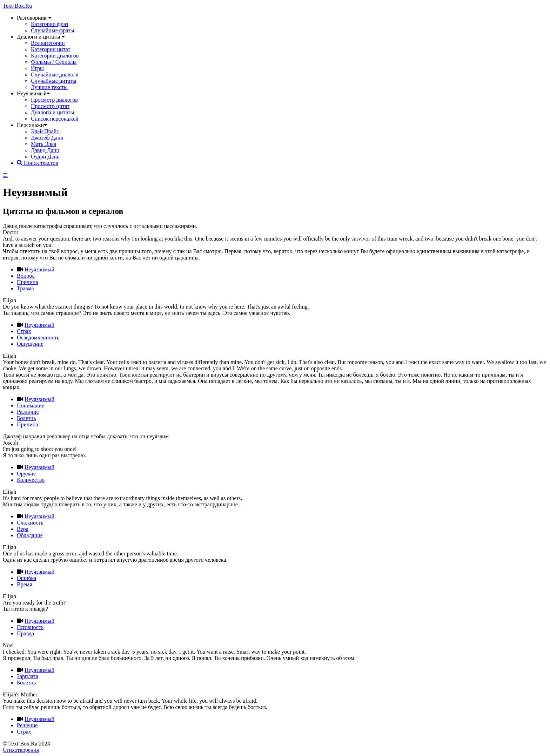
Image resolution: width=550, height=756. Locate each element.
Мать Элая (43, 144)
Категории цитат (51, 49)
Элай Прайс (45, 131)
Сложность (30, 523)
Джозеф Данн (47, 138)
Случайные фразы (52, 30)
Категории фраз (49, 24)
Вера (23, 529)
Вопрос (26, 276)
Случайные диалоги (55, 75)
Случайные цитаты (54, 81)
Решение (27, 725)
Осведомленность (38, 337)
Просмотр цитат (50, 106)
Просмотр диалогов (54, 100)
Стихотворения (21, 750)
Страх (24, 331)
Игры (37, 68)
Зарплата (28, 676)
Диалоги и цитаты (52, 112)
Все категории (48, 43)
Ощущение (30, 344)
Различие (28, 412)
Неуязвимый (39, 269)
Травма (25, 288)
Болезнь (26, 418)
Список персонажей (55, 119)
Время (24, 584)
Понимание (31, 406)
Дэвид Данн (45, 150)
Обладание (30, 535)
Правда (25, 633)
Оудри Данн (45, 157)
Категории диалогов (55, 56)
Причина (27, 282)
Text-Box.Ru (17, 6)
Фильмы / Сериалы (54, 62)
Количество (31, 480)
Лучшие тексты (49, 87)
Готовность (30, 627)
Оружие (26, 474)
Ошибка (26, 578)
